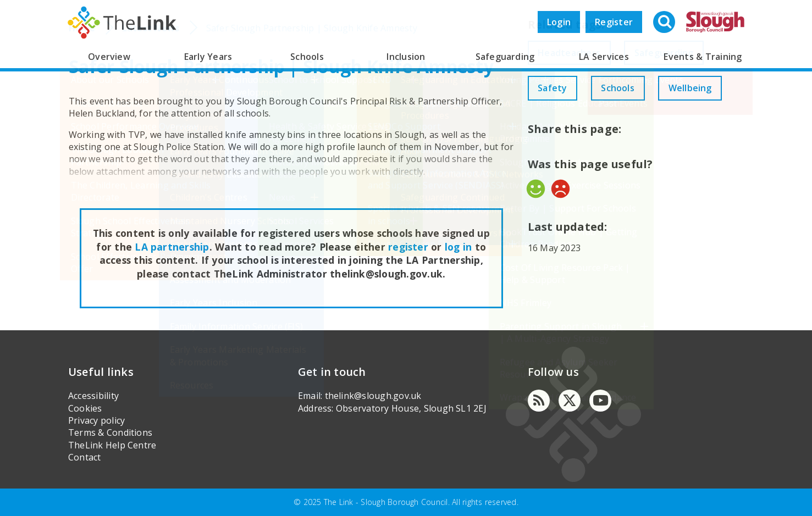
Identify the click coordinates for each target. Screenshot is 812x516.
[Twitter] (570, 401)
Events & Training (703, 57)
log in (458, 247)
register (408, 247)
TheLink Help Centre (112, 445)
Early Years (208, 57)
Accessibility (93, 396)
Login (559, 22)
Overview (109, 57)
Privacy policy (96, 420)
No (560, 224)
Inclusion (406, 57)
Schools (307, 57)
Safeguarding (505, 57)
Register (614, 22)
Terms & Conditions (110, 432)
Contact (85, 457)
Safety (554, 88)
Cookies (85, 408)
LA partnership (172, 247)
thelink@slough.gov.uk (373, 396)
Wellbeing (562, 124)
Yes (536, 224)
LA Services (604, 57)
